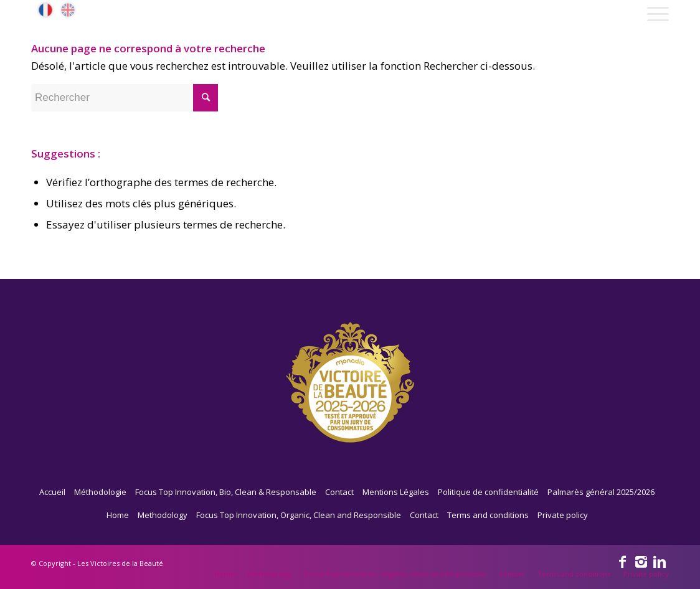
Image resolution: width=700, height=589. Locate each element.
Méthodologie (100, 492)
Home (118, 515)
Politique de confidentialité (488, 492)
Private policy (563, 515)
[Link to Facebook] (622, 561)
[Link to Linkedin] (660, 561)
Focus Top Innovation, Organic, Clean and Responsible (299, 515)
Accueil (52, 492)
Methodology (163, 515)
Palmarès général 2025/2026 (601, 492)
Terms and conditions (488, 515)
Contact (339, 492)
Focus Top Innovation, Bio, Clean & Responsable (226, 492)
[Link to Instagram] (641, 561)
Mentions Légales (396, 492)
